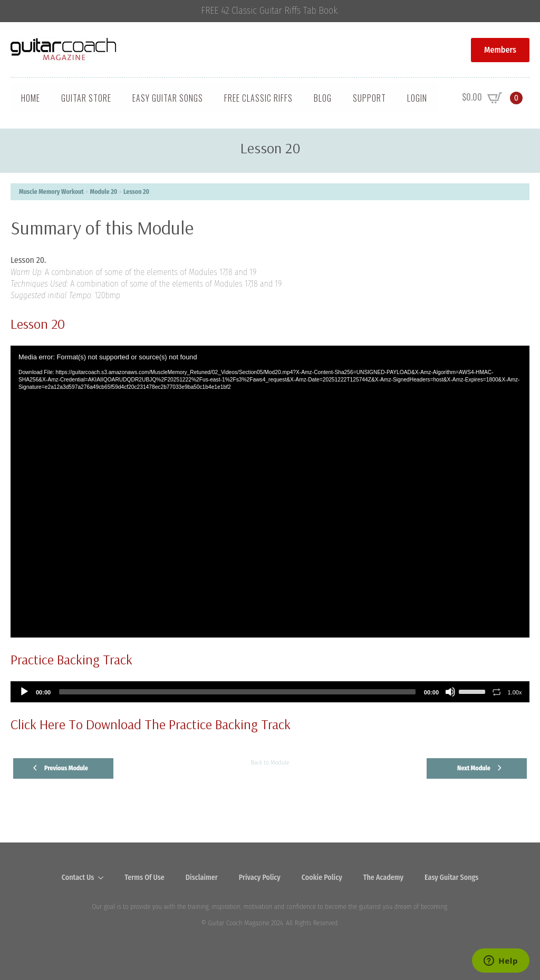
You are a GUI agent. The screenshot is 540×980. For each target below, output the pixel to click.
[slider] (237, 692)
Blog (323, 98)
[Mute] (450, 692)
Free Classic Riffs (258, 98)
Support (369, 98)
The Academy (383, 878)
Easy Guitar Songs (168, 98)
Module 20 (104, 192)
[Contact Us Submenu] (104, 878)
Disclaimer (202, 878)
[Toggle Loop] (497, 692)
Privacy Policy (260, 878)
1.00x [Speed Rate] (515, 692)
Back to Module (270, 762)
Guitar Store (86, 98)
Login (417, 98)
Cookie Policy (322, 878)
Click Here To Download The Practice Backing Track (151, 724)
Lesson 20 (136, 192)
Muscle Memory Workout (51, 192)
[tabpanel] (270, 427)
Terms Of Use (144, 878)
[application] (270, 492)
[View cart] (492, 98)
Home (31, 98)
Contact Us (78, 878)
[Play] (24, 692)
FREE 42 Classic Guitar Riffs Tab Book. (270, 11)
